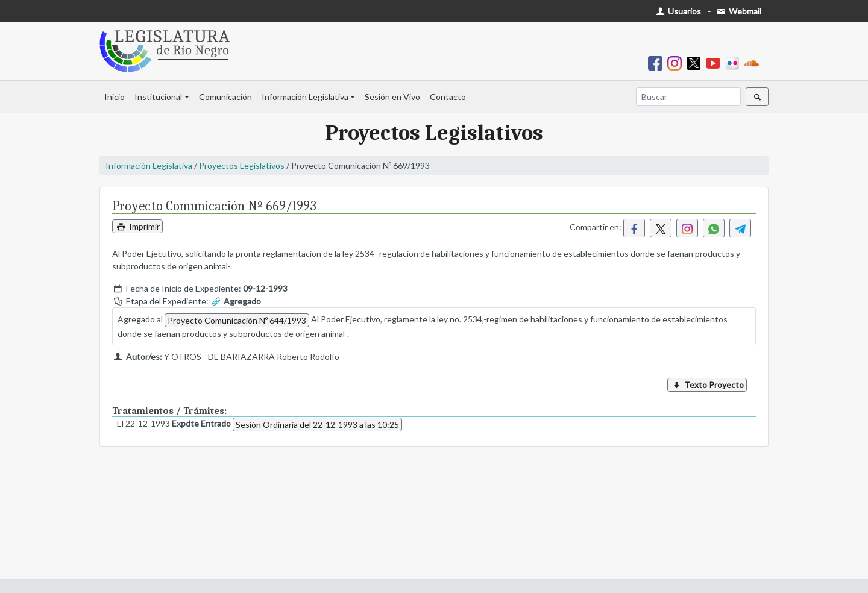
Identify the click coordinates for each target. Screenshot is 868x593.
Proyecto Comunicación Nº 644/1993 (237, 320)
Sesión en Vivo (392, 97)
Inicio (115, 97)
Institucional (158, 97)
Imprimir (137, 226)
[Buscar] (688, 97)
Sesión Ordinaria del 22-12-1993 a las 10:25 (317, 425)
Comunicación (225, 97)
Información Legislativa (305, 97)
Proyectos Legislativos (242, 165)
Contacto (448, 97)
